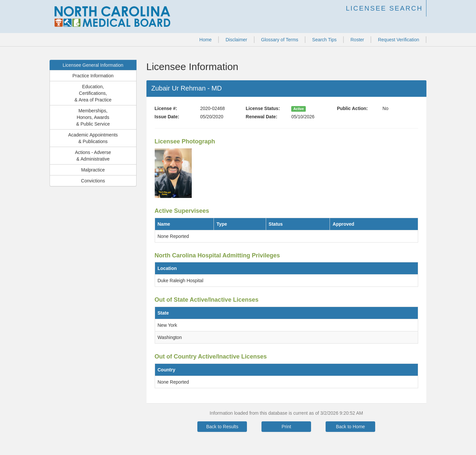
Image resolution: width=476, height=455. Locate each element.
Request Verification (398, 40)
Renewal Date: (261, 117)
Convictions (93, 181)
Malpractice (93, 170)
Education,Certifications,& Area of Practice (93, 93)
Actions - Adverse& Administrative (93, 156)
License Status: (263, 108)
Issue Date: (167, 117)
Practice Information (93, 76)
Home (205, 40)
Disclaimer (236, 40)
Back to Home (350, 427)
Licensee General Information (93, 65)
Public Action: (352, 108)
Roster (357, 40)
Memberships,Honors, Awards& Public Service (93, 117)
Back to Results (222, 427)
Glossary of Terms (280, 40)
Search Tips (324, 40)
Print (286, 427)
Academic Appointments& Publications (93, 138)
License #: (166, 108)
